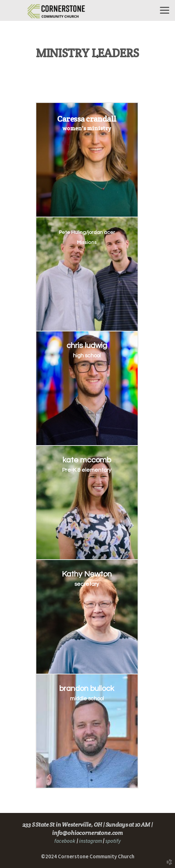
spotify (113, 841)
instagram (90, 841)
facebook (65, 841)
